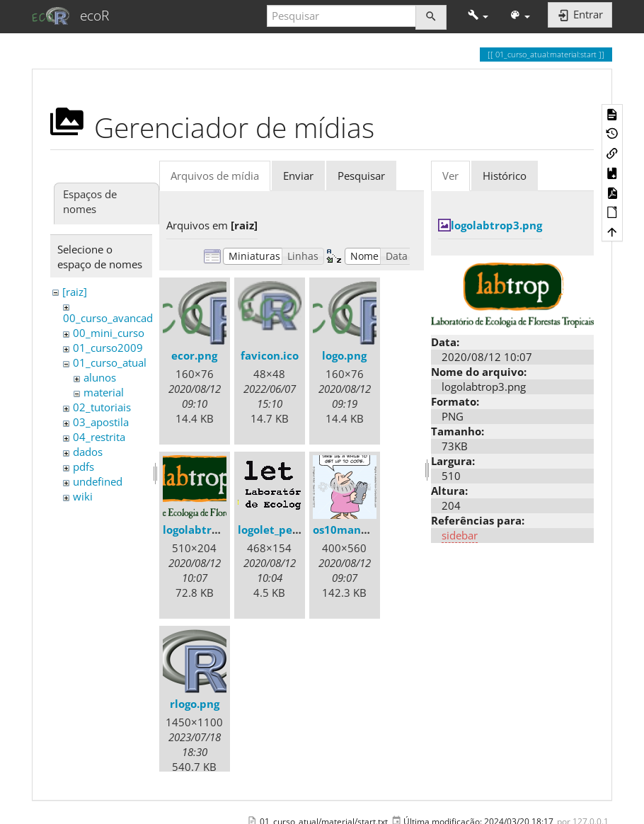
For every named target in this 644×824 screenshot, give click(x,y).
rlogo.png (195, 704)
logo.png (344, 355)
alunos (100, 377)
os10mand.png (352, 530)
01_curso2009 (108, 348)
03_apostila (101, 422)
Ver (450, 176)
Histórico (505, 176)
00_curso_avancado (111, 318)
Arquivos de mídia (215, 176)
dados (88, 452)
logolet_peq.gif (277, 530)
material (104, 392)
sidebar (460, 535)
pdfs (84, 467)
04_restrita (99, 437)
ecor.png (194, 355)
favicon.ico (270, 355)
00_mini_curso (109, 333)
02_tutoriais (102, 407)
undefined (98, 481)
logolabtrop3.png (208, 530)
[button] (478, 16)
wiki (83, 496)
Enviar (298, 176)
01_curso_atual (110, 362)
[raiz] (75, 292)
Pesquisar (361, 176)
